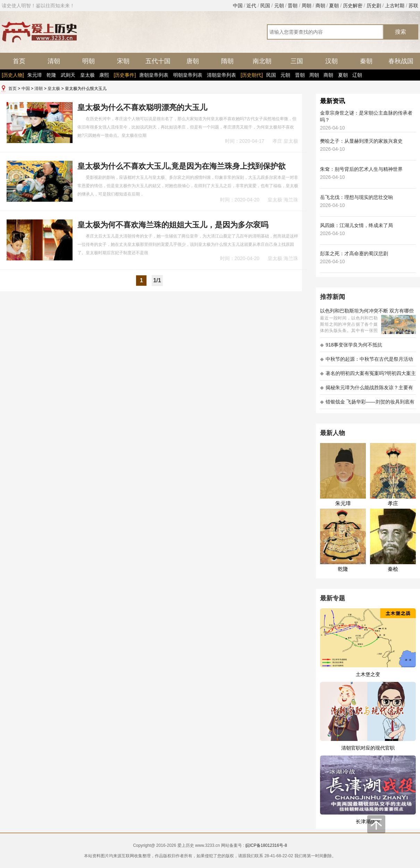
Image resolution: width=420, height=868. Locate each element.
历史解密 (353, 6)
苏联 (413, 6)
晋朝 (293, 6)
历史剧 (374, 6)
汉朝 (331, 61)
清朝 (54, 61)
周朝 (306, 6)
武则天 (68, 75)
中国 (238, 6)
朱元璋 (35, 75)
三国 (297, 61)
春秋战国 (401, 61)
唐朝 (193, 61)
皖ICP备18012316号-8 (266, 845)
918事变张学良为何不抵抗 (351, 345)
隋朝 (227, 61)
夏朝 (334, 6)
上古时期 (395, 6)
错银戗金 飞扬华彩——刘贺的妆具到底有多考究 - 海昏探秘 (367, 404)
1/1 (157, 280)
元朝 (279, 6)
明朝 (89, 61)
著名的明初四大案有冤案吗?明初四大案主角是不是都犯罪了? (368, 375)
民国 (265, 6)
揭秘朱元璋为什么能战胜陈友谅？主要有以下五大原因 (367, 390)
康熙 (104, 75)
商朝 (320, 6)
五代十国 (158, 61)
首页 (19, 61)
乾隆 (51, 75)
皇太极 (87, 75)
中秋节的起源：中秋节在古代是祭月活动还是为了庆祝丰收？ (367, 361)
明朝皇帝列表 (188, 75)
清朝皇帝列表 (221, 75)
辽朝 (357, 75)
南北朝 (262, 61)
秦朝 (366, 61)
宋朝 (123, 61)
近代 (251, 6)
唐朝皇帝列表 (154, 75)
